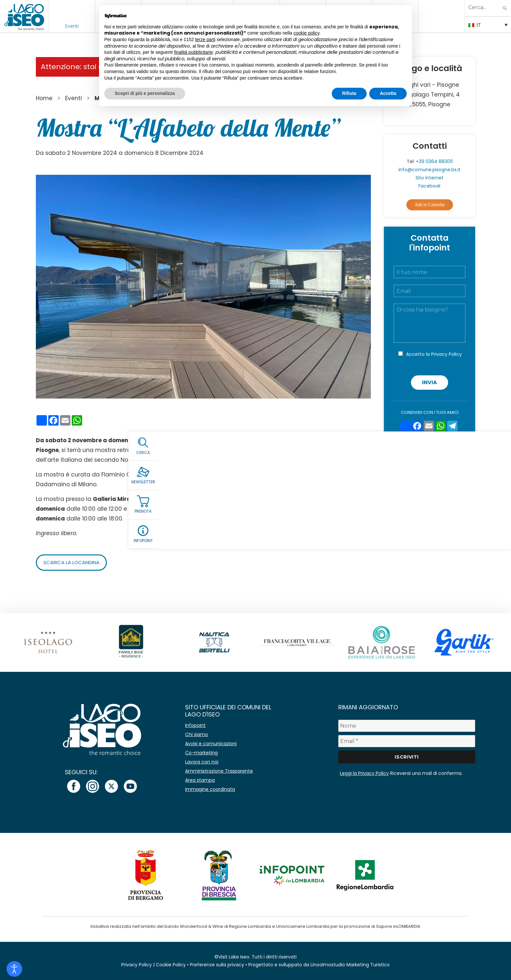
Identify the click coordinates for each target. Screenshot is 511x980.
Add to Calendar (430, 205)
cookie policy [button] (307, 33)
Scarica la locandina (74, 562)
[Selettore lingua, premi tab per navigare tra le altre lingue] (488, 24)
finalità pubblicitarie (193, 52)
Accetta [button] (388, 93)
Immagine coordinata (210, 789)
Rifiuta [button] (349, 93)
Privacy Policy (446, 354)
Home (44, 98)
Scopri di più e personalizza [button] (145, 93)
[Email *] (407, 741)
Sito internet (430, 178)
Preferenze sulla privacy (217, 965)
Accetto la (434, 354)
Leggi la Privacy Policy (364, 773)
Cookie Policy (171, 965)
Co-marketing (201, 753)
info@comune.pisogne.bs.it (430, 170)
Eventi (72, 26)
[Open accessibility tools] (14, 969)
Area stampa (200, 780)
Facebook (430, 186)
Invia (430, 382)
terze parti (205, 39)
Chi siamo (197, 734)
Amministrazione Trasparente (219, 771)
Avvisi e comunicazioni (211, 744)
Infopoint (195, 725)
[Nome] (407, 726)
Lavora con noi (202, 762)
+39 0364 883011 (434, 161)
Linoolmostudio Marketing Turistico (350, 965)
